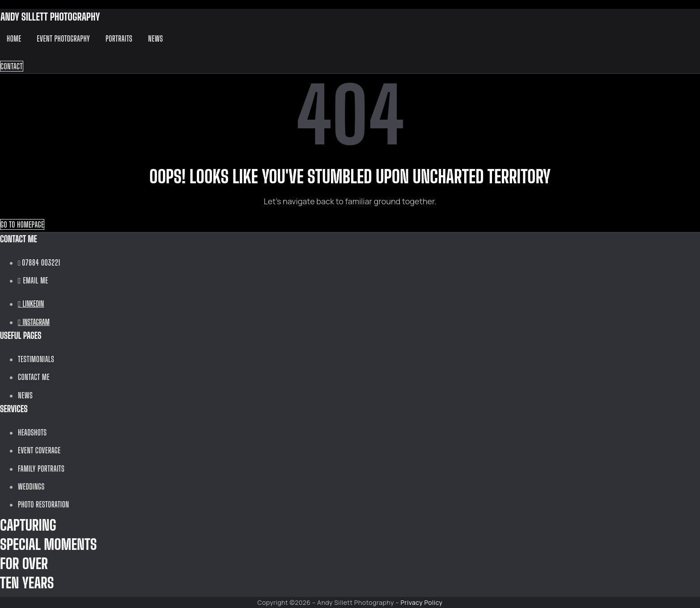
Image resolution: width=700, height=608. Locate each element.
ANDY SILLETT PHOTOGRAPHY (50, 17)
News (155, 38)
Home (14, 38)
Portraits (119, 38)
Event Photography (64, 38)
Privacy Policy (422, 602)
